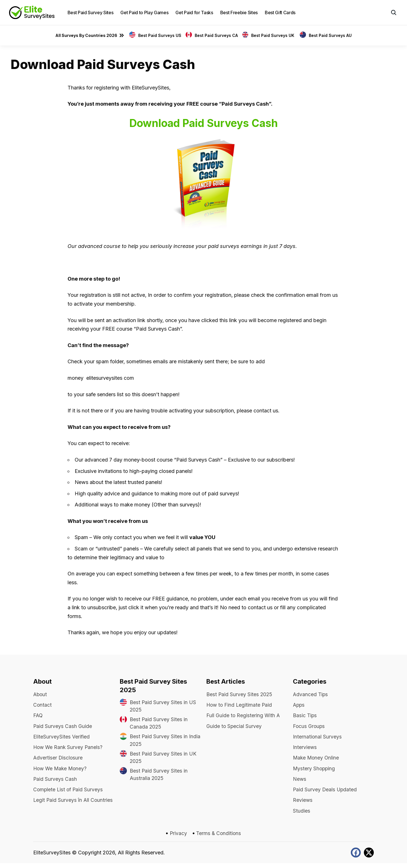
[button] (394, 12)
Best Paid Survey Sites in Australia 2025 (159, 777)
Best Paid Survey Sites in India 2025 (165, 742)
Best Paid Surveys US (160, 35)
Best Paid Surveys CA (216, 35)
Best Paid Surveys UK (273, 35)
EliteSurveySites (52, 857)
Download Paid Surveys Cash (203, 123)
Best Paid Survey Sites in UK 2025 (163, 759)
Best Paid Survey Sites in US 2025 (163, 706)
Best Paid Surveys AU (330, 35)
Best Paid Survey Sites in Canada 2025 (159, 724)
